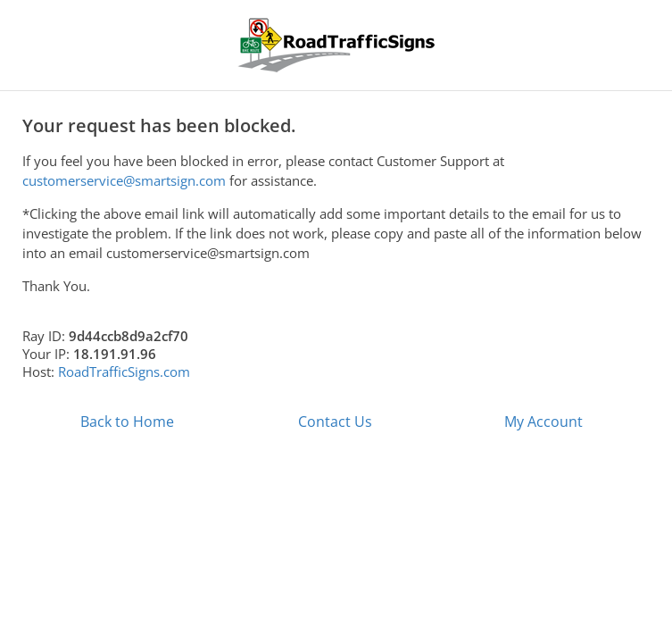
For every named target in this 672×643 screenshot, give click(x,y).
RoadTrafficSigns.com (124, 372)
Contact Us (335, 422)
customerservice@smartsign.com (124, 180)
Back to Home (127, 422)
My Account (543, 422)
